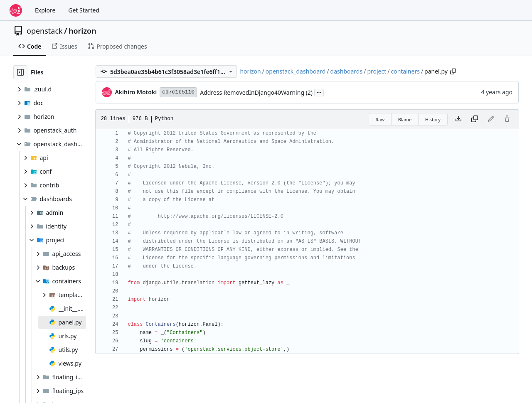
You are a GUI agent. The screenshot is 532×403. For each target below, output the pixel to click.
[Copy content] (475, 119)
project (377, 71)
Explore (45, 10)
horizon (83, 31)
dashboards (347, 71)
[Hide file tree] (20, 72)
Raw (380, 119)
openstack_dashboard (296, 71)
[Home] (16, 10)
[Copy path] (453, 71)
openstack (45, 31)
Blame (405, 119)
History (433, 119)
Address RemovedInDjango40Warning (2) (256, 92)
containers (405, 71)
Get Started (84, 10)
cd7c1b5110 (178, 92)
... (319, 92)
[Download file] (458, 119)
